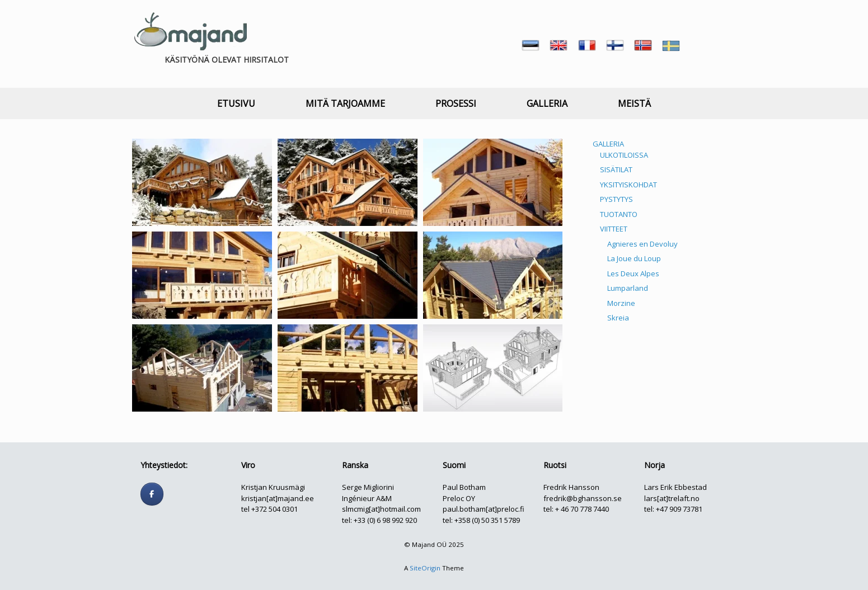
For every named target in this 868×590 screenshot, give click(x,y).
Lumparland (628, 288)
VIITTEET (614, 229)
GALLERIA (547, 103)
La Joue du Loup (634, 258)
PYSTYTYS (616, 199)
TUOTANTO (619, 214)
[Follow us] (152, 494)
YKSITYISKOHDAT (628, 185)
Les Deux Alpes (633, 273)
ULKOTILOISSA (624, 155)
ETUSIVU (236, 103)
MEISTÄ (634, 103)
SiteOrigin (425, 568)
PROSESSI (456, 103)
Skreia (618, 318)
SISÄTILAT (616, 169)
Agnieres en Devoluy (642, 244)
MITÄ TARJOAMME (345, 103)
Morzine (621, 303)
